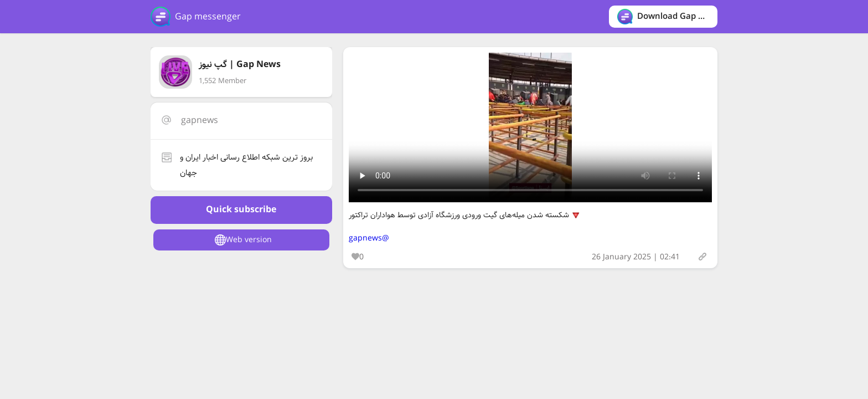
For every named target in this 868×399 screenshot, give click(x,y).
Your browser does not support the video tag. (530, 127)
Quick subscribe (241, 210)
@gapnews (369, 238)
